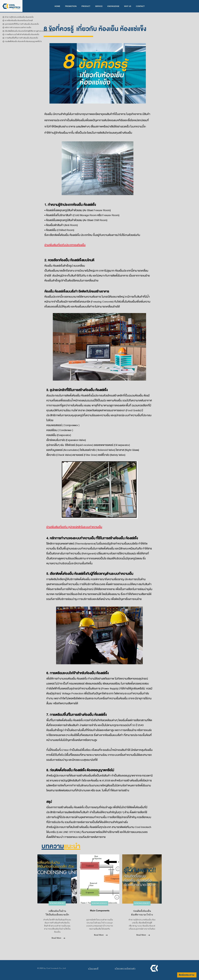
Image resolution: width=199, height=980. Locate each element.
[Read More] (56, 938)
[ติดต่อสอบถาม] (187, 975)
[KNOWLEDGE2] (57, 903)
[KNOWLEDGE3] (100, 903)
